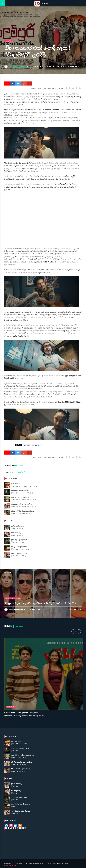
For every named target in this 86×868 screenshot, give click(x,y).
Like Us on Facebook (16, 828)
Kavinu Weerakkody (18, 66)
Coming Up (9, 41)
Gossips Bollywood (12, 598)
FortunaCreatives (11, 865)
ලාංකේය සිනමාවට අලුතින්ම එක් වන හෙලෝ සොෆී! (24, 716)
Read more (75, 610)
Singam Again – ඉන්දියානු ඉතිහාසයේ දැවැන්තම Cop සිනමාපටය (40, 603)
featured (19, 465)
